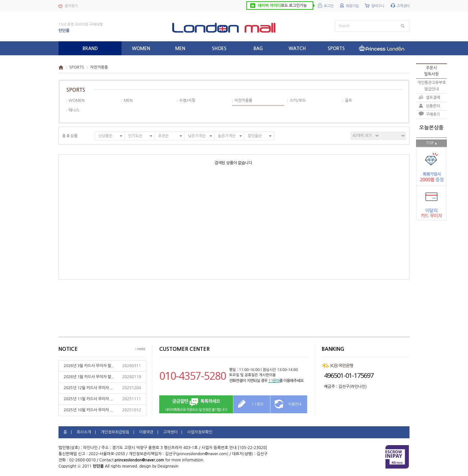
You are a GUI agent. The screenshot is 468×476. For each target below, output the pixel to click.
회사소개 (84, 432)
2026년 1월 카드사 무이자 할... (89, 377)
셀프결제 (433, 98)
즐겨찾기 (71, 6)
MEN (128, 100)
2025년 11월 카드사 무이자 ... (88, 399)
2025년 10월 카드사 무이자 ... (88, 410)
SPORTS (77, 67)
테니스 (74, 110)
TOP (430, 143)
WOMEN (77, 100)
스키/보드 (298, 100)
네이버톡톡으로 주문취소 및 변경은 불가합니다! (196, 405)
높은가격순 (227, 136)
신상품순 (105, 136)
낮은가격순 (197, 136)
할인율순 (255, 136)
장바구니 (378, 6)
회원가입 (352, 6)
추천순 (163, 136)
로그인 (329, 6)
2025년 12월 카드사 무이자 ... (88, 388)
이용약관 (146, 432)
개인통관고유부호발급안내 (432, 86)
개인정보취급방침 (115, 432)
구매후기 (433, 114)
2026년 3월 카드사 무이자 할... (89, 366)
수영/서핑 (187, 100)
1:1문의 (274, 381)
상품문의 (433, 106)
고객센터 (403, 6)
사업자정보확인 (200, 432)
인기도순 (135, 136)
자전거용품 (99, 67)
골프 (348, 100)
